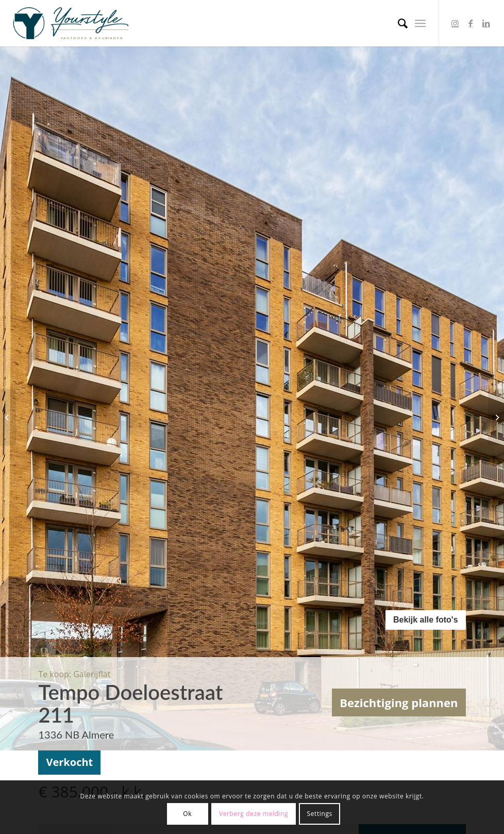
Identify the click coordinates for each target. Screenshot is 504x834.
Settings (320, 814)
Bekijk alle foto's (426, 620)
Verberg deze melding (254, 814)
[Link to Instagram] (455, 23)
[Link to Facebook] (471, 23)
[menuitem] (398, 23)
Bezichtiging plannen (399, 702)
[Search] (398, 23)
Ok (187, 814)
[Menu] (420, 23)
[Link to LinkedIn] (486, 23)
